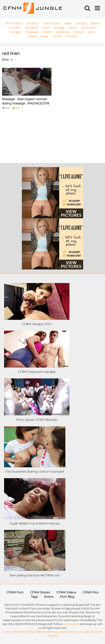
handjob (16, 32)
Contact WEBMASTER (17, 632)
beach (96, 23)
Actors (49, 597)
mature (78, 32)
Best (5, 60)
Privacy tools (78, 632)
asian (68, 23)
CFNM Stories (40, 592)
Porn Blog (67, 597)
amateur (33, 23)
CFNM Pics (90, 592)
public (32, 36)
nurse (44, 36)
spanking (62, 32)
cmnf (46, 28)
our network (71, 624)
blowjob (82, 23)
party (91, 32)
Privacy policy (59, 632)
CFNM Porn (15, 592)
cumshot (15, 28)
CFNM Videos (66, 592)
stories (47, 32)
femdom (32, 28)
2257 (36, 632)
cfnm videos (14, 23)
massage (32, 32)
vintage (59, 28)
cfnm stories (52, 23)
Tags (34, 597)
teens (73, 28)
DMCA (44, 632)
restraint (71, 36)
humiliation (89, 28)
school (57, 36)
